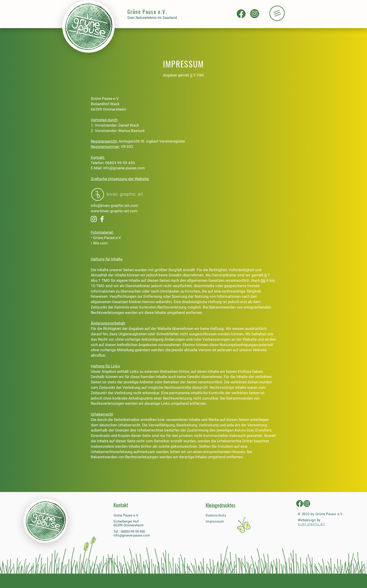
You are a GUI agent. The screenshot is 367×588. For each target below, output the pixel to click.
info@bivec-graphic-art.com (114, 206)
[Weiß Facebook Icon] (102, 219)
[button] (277, 13)
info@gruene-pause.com (124, 168)
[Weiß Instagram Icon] (94, 219)
